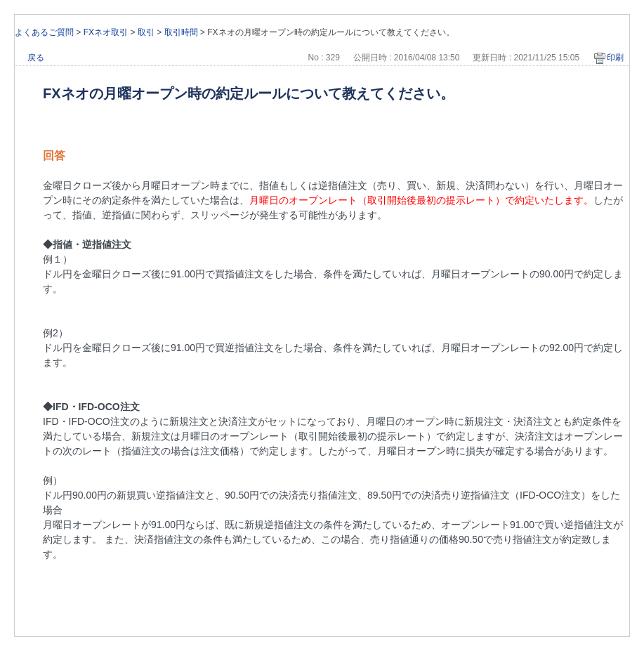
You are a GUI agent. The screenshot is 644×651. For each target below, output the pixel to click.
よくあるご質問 (44, 32)
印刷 (615, 58)
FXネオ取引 (106, 32)
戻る (36, 58)
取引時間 (181, 32)
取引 (146, 32)
